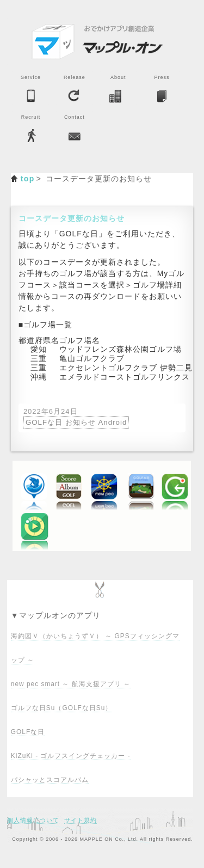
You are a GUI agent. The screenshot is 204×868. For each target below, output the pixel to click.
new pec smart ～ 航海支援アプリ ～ (71, 684)
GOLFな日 (28, 732)
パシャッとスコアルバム (50, 780)
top (28, 179)
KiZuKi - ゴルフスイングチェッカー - (71, 756)
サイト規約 (81, 820)
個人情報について (33, 820)
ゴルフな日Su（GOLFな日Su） (61, 708)
